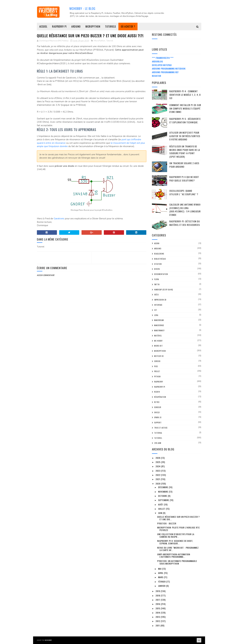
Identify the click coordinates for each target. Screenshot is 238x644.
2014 (158, 613)
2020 (158, 484)
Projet (157, 371)
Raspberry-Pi (160, 387)
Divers (157, 269)
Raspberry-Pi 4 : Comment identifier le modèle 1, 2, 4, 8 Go (185, 95)
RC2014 (157, 392)
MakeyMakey (159, 330)
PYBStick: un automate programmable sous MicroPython (177, 562)
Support (158, 423)
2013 (158, 617)
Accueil (43, 27)
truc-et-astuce (161, 428)
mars (161, 577)
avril (161, 573)
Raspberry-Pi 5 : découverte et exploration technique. (185, 120)
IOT (156, 310)
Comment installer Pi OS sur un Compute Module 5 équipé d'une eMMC (185, 108)
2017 (158, 600)
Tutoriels (110, 27)
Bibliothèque (160, 259)
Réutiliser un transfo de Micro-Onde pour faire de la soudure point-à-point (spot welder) (185, 151)
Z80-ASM (158, 443)
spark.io (158, 417)
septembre (164, 500)
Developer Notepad (162, 65)
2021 (158, 479)
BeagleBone (159, 254)
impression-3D (160, 300)
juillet (162, 509)
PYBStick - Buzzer (167, 523)
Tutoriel (110, 41)
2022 (158, 475)
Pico (156, 366)
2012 (158, 621)
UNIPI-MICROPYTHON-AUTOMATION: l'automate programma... (174, 556)
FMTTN (157, 284)
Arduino (76, 27)
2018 (158, 595)
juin (160, 513)
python (157, 377)
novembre (163, 492)
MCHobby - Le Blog (82, 8)
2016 (158, 604)
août (161, 504)
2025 (158, 462)
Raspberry (159, 382)
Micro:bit (158, 346)
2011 (158, 625)
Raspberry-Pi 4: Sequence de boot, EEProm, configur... (175, 542)
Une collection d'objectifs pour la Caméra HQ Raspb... (176, 535)
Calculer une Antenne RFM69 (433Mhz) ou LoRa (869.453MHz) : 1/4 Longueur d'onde (185, 210)
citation (158, 264)
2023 (158, 471)
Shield (157, 412)
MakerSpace (159, 325)
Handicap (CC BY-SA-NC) (164, 290)
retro (157, 402)
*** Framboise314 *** (163, 58)
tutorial (158, 433)
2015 (158, 608)
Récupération (160, 397)
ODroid (157, 361)
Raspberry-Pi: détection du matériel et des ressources (185, 223)
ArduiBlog (157, 61)
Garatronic (59, 219)
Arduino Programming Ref (165, 72)
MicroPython (93, 27)
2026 (158, 458)
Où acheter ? (128, 27)
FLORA (157, 279)
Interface (158, 305)
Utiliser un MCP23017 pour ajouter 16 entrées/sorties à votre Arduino (185, 136)
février (162, 582)
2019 (158, 591)
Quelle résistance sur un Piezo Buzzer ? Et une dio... (178, 518)
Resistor (156, 76)
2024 (158, 466)
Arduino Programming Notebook (169, 69)
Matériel (158, 336)
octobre (163, 496)
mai (160, 569)
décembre (163, 487)
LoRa (156, 315)
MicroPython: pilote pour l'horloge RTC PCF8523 (178, 529)
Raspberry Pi (59, 27)
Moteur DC (159, 356)
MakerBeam (159, 320)
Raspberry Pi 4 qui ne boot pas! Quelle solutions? (184, 179)
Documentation (161, 274)
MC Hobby (158, 341)
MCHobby (48, 640)
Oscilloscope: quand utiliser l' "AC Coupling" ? (184, 192)
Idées (156, 295)
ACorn (157, 243)
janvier (162, 586)
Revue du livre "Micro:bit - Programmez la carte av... (178, 549)
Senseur (158, 407)
